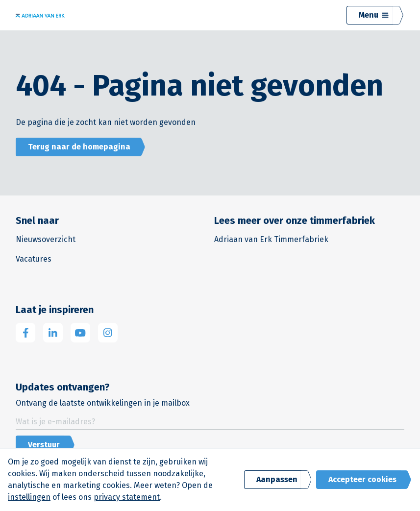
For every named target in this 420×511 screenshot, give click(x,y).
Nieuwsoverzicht (46, 239)
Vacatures (34, 259)
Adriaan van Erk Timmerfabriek (271, 239)
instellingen (29, 497)
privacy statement (127, 497)
